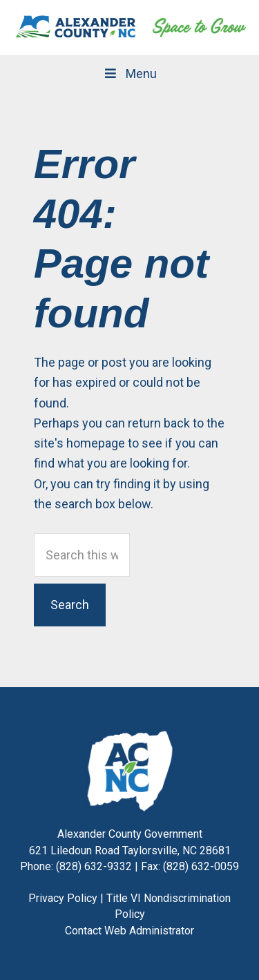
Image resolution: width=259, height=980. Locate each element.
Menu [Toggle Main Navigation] (129, 74)
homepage (96, 443)
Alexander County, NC (76, 28)
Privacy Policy (63, 898)
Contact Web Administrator (129, 931)
